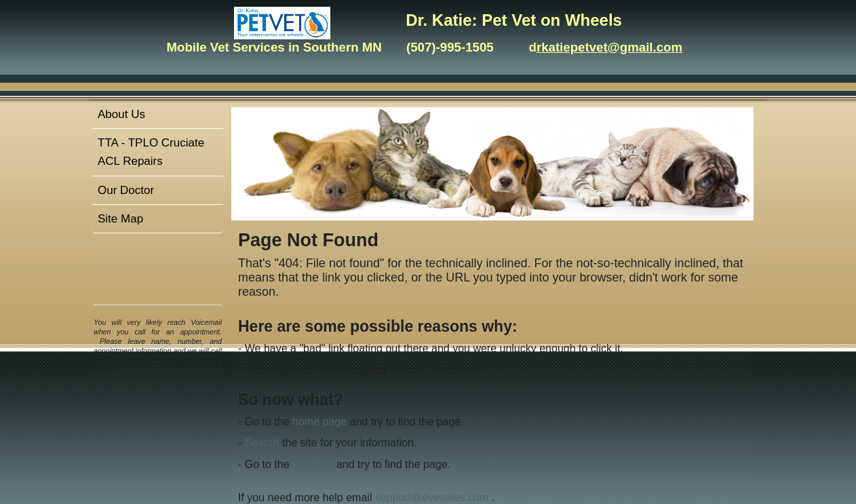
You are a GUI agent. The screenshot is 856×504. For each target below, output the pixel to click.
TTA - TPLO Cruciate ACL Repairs (151, 152)
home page (319, 422)
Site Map (120, 219)
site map (313, 464)
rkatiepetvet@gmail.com (609, 47)
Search (262, 443)
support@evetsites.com (432, 498)
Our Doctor (126, 190)
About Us (121, 114)
